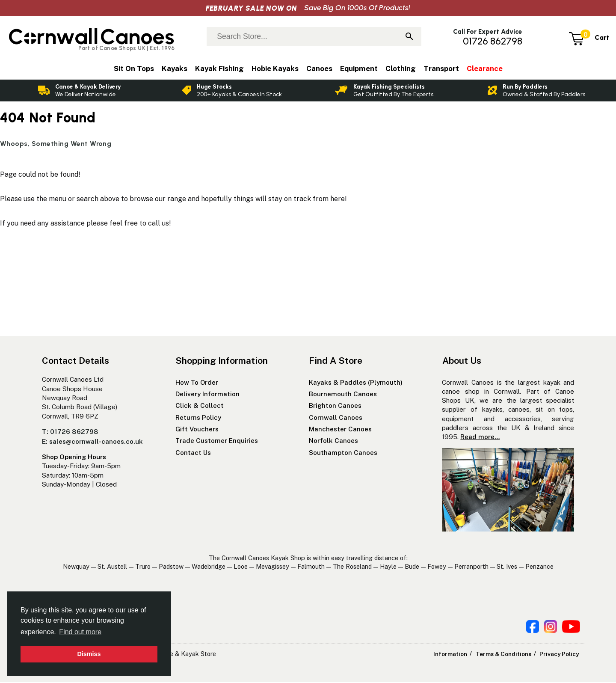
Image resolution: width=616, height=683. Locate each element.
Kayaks (175, 68)
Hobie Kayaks (275, 68)
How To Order (197, 383)
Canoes (319, 68)
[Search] (409, 37)
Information (454, 655)
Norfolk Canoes (333, 442)
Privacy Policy (559, 655)
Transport (441, 68)
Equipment (359, 68)
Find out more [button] (80, 632)
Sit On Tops (134, 68)
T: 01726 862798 (70, 433)
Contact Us (193, 453)
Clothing (401, 68)
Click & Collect (200, 407)
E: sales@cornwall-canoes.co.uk (92, 442)
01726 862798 (493, 41)
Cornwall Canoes (336, 418)
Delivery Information (207, 395)
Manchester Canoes (340, 430)
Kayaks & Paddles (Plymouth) (356, 383)
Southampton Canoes (343, 453)
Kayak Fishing (219, 68)
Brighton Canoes (335, 407)
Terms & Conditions (505, 655)
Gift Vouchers (197, 430)
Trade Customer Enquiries (217, 442)
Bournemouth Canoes (343, 395)
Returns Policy (198, 418)
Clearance (485, 68)
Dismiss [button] (89, 654)
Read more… (480, 438)
